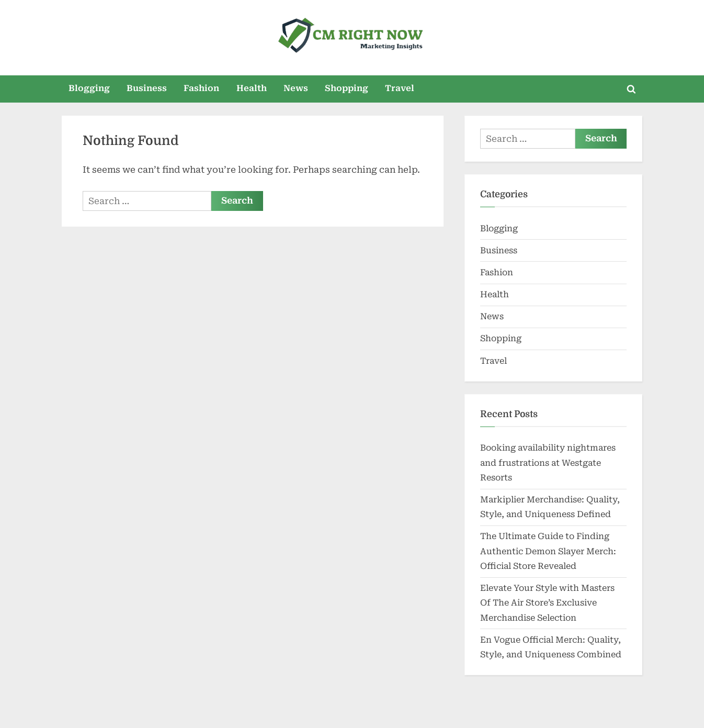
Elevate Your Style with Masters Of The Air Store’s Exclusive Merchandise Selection (547, 603)
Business (147, 88)
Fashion (201, 88)
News (296, 88)
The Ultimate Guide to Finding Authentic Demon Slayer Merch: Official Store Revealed (548, 551)
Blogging (89, 88)
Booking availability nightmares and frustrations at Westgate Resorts (548, 463)
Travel (400, 88)
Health (252, 88)
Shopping (347, 88)
